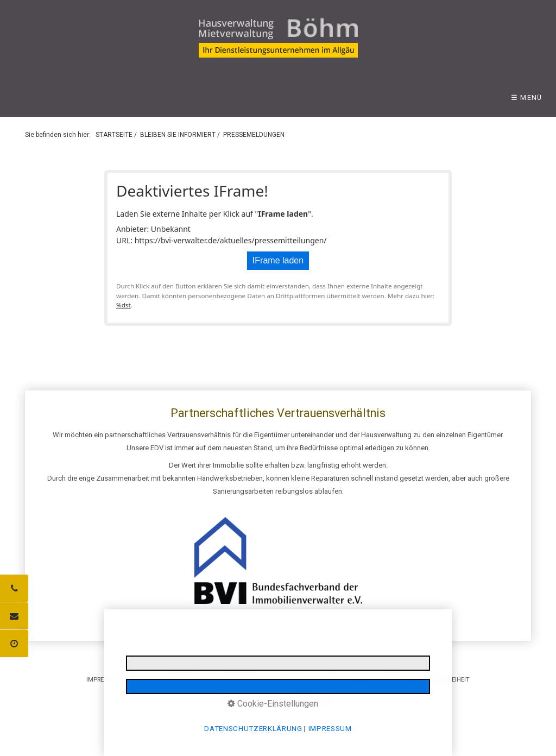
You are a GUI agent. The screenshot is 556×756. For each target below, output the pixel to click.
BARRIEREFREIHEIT (444, 679)
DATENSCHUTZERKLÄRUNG (167, 679)
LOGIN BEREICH (390, 679)
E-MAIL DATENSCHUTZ (329, 679)
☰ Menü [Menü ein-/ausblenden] (527, 97)
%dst (124, 305)
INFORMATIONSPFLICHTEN (251, 679)
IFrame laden (278, 260)
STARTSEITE (114, 135)
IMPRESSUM (104, 679)
